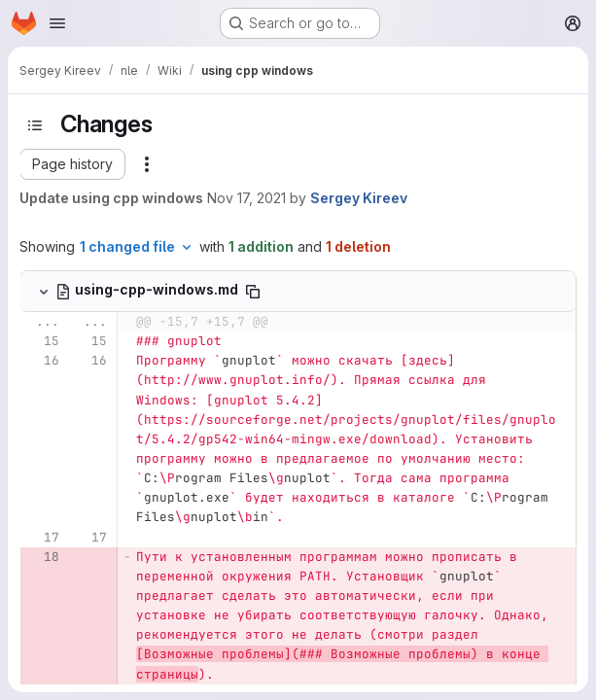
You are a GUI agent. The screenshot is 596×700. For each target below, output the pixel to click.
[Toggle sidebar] (35, 125)
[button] (72, 164)
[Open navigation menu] (57, 23)
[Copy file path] (253, 292)
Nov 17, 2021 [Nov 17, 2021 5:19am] (246, 198)
